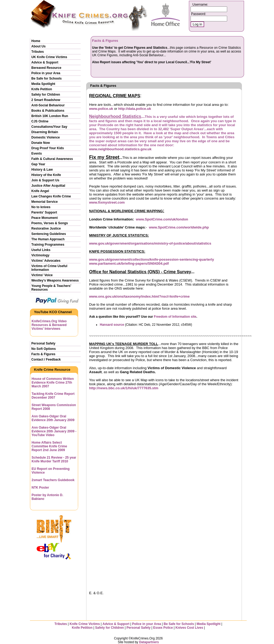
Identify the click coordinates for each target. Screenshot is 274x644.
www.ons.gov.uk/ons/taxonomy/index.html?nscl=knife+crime (139, 296)
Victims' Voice (42, 275)
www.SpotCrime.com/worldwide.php (179, 227)
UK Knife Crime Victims (49, 57)
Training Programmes (48, 245)
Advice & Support (45, 62)
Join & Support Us (45, 180)
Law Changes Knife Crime (51, 196)
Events (37, 153)
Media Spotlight (43, 84)
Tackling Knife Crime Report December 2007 (53, 396)
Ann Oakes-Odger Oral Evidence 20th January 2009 (53, 418)
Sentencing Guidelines (49, 234)
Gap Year (38, 164)
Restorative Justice (46, 229)
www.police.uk (101, 109)
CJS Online (40, 121)
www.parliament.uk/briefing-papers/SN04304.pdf (129, 263)
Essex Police (163, 628)
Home (36, 41)
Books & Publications (48, 111)
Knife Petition (42, 89)
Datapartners (149, 642)
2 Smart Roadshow (46, 100)
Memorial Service (45, 202)
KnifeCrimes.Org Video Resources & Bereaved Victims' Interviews (49, 325)
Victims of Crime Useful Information (49, 268)
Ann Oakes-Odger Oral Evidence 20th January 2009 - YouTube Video (54, 431)
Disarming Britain (45, 132)
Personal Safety (43, 343)
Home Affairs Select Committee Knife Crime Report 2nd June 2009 (49, 446)
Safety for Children (46, 95)
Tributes (38, 52)
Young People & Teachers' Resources (51, 288)
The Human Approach (48, 239)
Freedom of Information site (175, 317)
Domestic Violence (46, 137)
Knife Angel (40, 191)
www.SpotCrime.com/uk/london (162, 219)
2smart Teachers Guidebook (53, 480)
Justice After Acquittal (48, 186)
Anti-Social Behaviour (48, 105)
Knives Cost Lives (189, 628)
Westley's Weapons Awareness (55, 280)
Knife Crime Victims (85, 624)
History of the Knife (46, 175)
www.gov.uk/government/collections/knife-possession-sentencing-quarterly (152, 259)
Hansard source (112, 325)
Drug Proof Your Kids (48, 148)
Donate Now (41, 143)
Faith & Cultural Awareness (52, 159)
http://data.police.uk (135, 109)
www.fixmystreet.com (107, 202)
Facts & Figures (43, 354)
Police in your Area (46, 73)
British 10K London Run (50, 116)
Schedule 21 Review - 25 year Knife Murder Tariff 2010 (54, 459)
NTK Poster (40, 488)
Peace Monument (45, 218)
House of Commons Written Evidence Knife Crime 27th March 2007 (53, 383)
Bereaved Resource (46, 68)
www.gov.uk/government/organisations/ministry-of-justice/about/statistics (150, 243)
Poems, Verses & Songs (50, 223)
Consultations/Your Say (49, 127)
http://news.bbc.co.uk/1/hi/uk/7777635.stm (124, 388)
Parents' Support (44, 212)
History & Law (42, 170)
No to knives (41, 207)
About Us (38, 46)
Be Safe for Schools (46, 78)
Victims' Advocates (46, 261)
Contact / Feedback (46, 360)
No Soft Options (43, 349)
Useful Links (41, 250)
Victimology (40, 255)
